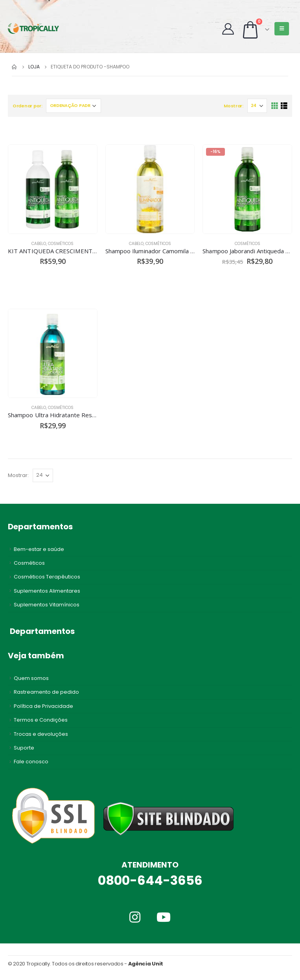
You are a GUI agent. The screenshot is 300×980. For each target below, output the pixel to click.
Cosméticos (61, 244)
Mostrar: (234, 106)
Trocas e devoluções (41, 734)
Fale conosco (31, 762)
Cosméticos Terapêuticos (47, 577)
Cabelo (39, 244)
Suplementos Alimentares (47, 591)
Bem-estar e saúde (39, 549)
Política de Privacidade (43, 706)
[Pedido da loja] (74, 106)
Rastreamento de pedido (46, 692)
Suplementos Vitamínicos (47, 605)
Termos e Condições (41, 720)
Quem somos (31, 678)
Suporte (24, 748)
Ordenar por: (28, 106)
